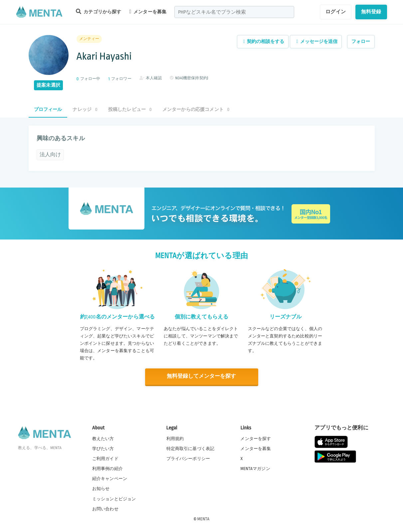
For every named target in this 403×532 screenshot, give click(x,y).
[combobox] (234, 12)
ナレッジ (85, 109)
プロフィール (48, 109)
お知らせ (101, 488)
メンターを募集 (148, 12)
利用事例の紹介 (107, 468)
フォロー (361, 41)
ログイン (336, 12)
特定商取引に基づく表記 (191, 448)
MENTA (203, 518)
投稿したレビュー (130, 109)
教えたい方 (103, 438)
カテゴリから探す (99, 11)
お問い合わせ (105, 508)
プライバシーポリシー (188, 458)
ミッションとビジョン (114, 498)
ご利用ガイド (105, 458)
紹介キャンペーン (110, 478)
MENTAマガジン (255, 468)
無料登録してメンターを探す (202, 376)
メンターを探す (256, 438)
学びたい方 (103, 448)
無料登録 (371, 12)
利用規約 (175, 438)
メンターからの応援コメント (196, 109)
